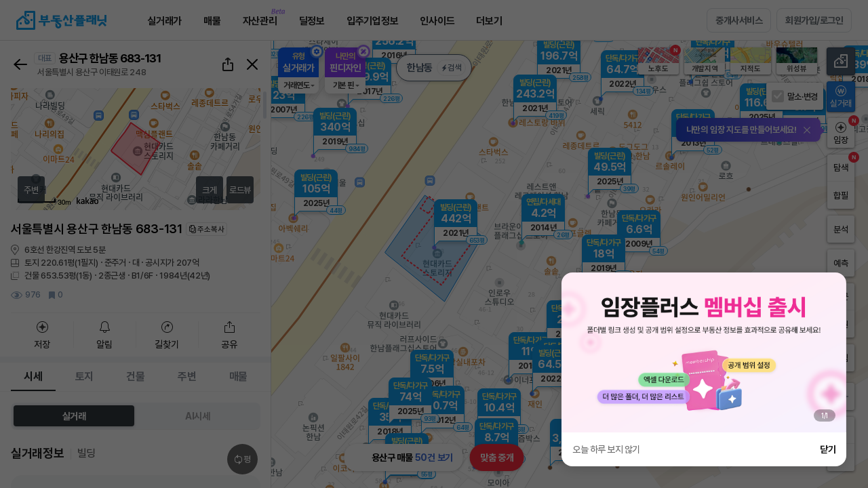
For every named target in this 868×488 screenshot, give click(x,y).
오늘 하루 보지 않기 (606, 449)
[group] (704, 352)
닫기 (828, 449)
